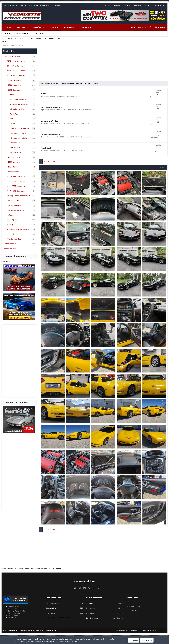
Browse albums (10, 249)
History (127, 5)
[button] (27, 27)
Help (154, 630)
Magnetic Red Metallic (19, 104)
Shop (147, 5)
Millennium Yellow (17, 109)
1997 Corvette (14, 167)
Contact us (135, 630)
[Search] (160, 27)
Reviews (138, 5)
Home (8, 27)
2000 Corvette (15, 152)
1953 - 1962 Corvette (16, 191)
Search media (39, 34)
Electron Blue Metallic (19, 100)
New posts (131, 602)
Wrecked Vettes (14, 239)
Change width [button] (124, 630)
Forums (21, 27)
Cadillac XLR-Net (14, 609)
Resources (69, 27)
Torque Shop (13, 615)
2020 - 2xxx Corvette (16, 61)
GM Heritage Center (16, 210)
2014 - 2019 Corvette (16, 66)
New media (9, 34)
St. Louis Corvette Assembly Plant (20, 229)
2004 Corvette (15, 80)
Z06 (11, 119)
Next (54, 161)
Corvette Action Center (17, 611)
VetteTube (12, 617)
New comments (23, 34)
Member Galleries (13, 244)
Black (12, 95)
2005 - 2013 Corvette (16, 71)
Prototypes (12, 220)
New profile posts (133, 606)
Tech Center (159, 5)
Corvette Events (14, 205)
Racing (10, 225)
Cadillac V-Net (14, 607)
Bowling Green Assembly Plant (20, 196)
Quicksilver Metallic (19, 138)
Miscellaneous (14, 172)
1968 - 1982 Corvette (16, 181)
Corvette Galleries (13, 56)
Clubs (108, 5)
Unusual (10, 234)
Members (86, 27)
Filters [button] (162, 167)
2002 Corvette (14, 90)
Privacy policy (146, 630)
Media (55, 27)
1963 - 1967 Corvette (16, 186)
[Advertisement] (19, 361)
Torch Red (14, 114)
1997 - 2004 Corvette (16, 75)
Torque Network (14, 613)
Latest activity (132, 610)
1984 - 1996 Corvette (16, 176)
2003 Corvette (15, 85)
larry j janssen (118, 618)
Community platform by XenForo (24, 630)
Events (117, 5)
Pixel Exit (56, 630)
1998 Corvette (14, 162)
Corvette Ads (13, 200)
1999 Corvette (14, 157)
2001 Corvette (14, 148)
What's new (38, 27)
